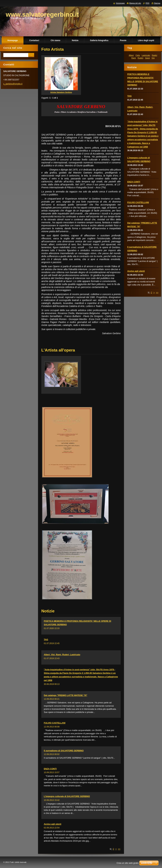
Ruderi (141, 58)
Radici (154, 55)
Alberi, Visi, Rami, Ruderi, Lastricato (62, 655)
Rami (134, 58)
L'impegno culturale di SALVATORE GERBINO (67, 796)
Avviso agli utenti (52, 824)
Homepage (120, 3)
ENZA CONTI (50, 769)
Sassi (148, 58)
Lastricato (146, 55)
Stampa (157, 3)
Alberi (131, 55)
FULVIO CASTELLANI (55, 723)
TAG (46, 640)
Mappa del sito (135, 3)
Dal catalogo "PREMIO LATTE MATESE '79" (66, 695)
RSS (147, 3)
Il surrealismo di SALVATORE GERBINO (64, 751)
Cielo (138, 55)
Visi (153, 58)
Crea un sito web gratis (128, 863)
